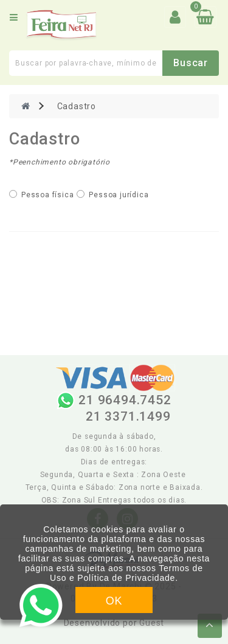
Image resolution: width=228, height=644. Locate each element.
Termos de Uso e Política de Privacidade (126, 573)
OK (114, 601)
